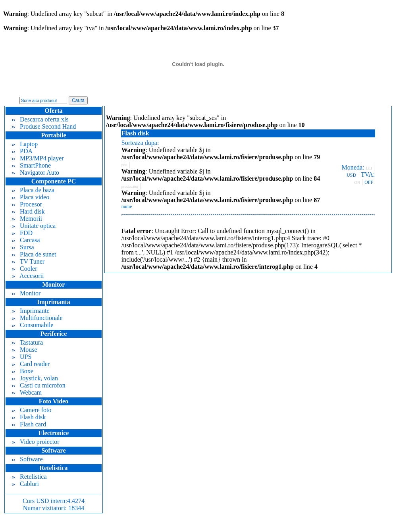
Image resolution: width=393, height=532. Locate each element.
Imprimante (31, 311)
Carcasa (26, 240)
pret (125, 165)
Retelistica (29, 477)
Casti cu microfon (39, 385)
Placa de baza (33, 190)
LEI (369, 168)
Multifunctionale (37, 318)
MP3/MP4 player (38, 158)
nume (127, 206)
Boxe (23, 371)
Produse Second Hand (44, 126)
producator (130, 186)
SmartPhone (31, 165)
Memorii (27, 219)
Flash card (29, 424)
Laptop (25, 144)
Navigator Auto (36, 173)
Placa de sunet (34, 254)
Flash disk (29, 417)
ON (357, 182)
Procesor (27, 204)
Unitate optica (34, 226)
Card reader (31, 364)
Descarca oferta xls (40, 119)
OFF (369, 182)
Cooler (25, 269)
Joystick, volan (35, 378)
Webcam (27, 392)
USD (351, 175)
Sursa (23, 247)
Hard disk (28, 211)
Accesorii (28, 276)
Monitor (26, 293)
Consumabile (33, 325)
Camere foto (32, 410)
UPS (22, 357)
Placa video (31, 197)
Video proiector (36, 442)
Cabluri (25, 484)
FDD (22, 233)
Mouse (25, 350)
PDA (22, 151)
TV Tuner (28, 261)
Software (27, 459)
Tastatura (27, 342)
